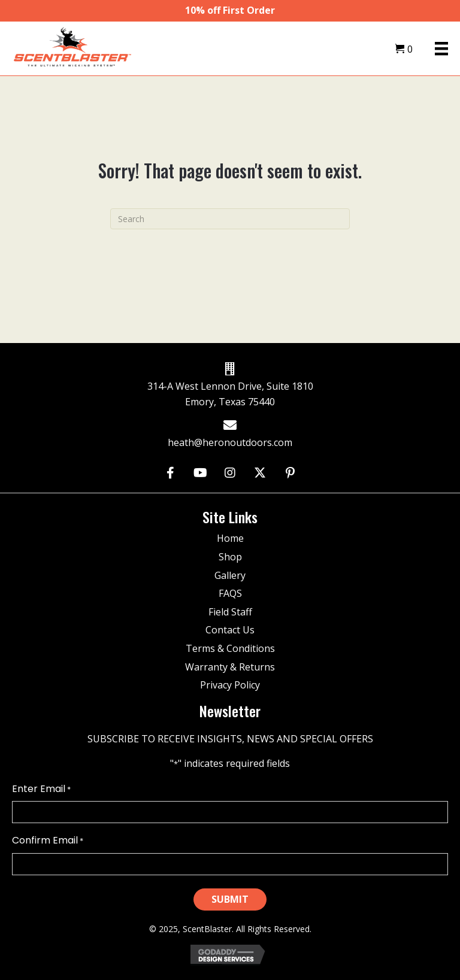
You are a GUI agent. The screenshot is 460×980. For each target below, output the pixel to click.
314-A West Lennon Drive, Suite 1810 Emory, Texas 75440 (230, 394)
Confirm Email (48, 841)
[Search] (230, 219)
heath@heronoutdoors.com (230, 442)
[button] (170, 473)
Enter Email (41, 789)
